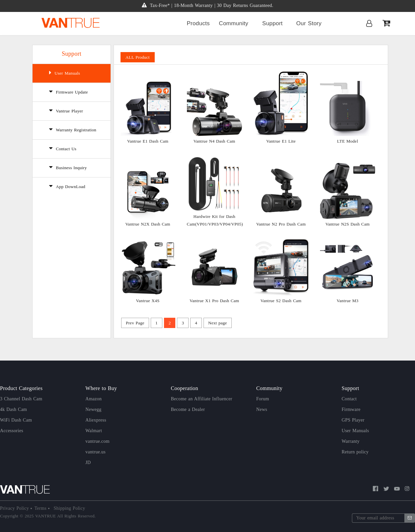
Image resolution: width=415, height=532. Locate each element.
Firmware (351, 409)
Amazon (93, 399)
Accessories (12, 431)
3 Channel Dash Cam (21, 399)
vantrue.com (97, 441)
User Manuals (65, 73)
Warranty (351, 441)
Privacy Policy (15, 508)
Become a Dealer (188, 409)
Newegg (93, 409)
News (262, 409)
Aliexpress (96, 420)
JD (88, 463)
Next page (218, 323)
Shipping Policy (69, 508)
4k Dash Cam (13, 409)
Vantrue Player (66, 110)
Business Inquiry (68, 167)
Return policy (355, 452)
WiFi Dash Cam (16, 420)
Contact (349, 399)
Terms (41, 508)
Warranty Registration (73, 129)
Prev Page (135, 323)
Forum (263, 399)
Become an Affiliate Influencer (202, 399)
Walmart (94, 431)
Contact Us (63, 148)
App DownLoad (67, 186)
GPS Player (353, 420)
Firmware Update (69, 92)
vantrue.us (95, 452)
